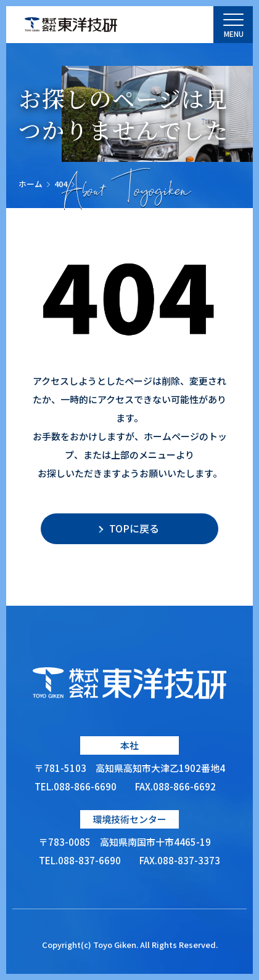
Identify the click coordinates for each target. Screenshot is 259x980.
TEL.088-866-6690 (76, 786)
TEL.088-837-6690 (80, 860)
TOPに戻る (134, 528)
